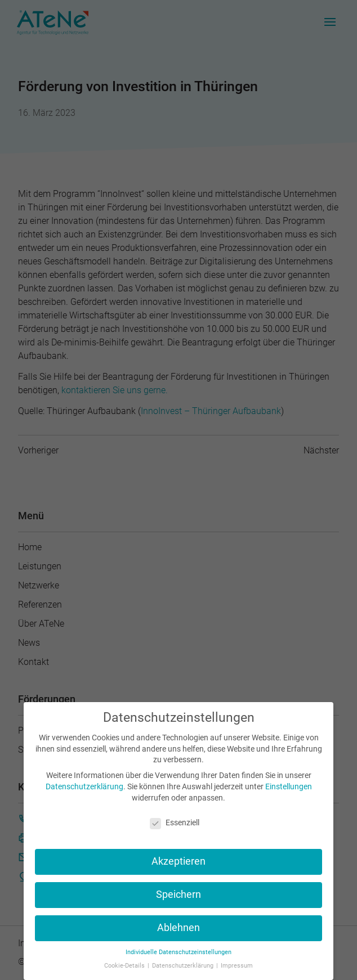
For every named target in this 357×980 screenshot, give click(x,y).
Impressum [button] (237, 966)
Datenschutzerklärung (84, 786)
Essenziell (175, 822)
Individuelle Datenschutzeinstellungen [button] (179, 952)
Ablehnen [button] (179, 928)
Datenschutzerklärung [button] (184, 966)
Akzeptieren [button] (179, 861)
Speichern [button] (179, 894)
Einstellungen (289, 786)
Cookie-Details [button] (125, 966)
